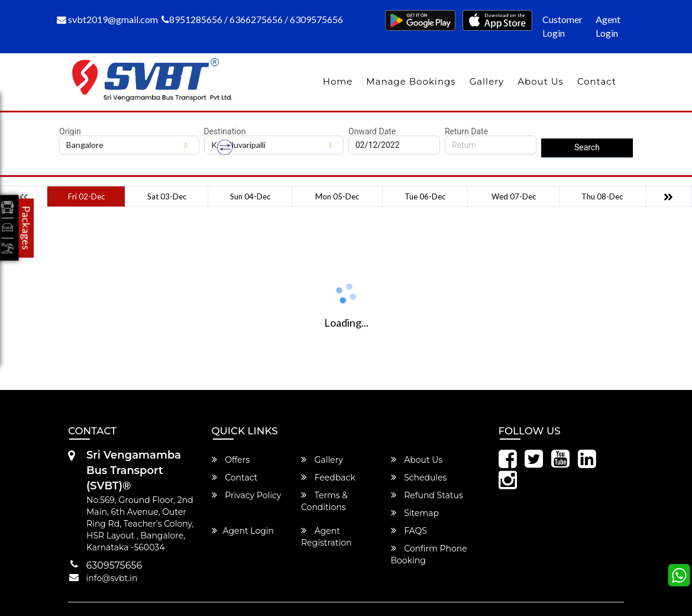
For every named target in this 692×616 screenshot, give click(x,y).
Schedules (419, 478)
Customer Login (562, 26)
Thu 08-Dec (602, 196)
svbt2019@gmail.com (107, 19)
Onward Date (372, 131)
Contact (597, 81)
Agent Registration (326, 537)
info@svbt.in (112, 578)
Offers (231, 460)
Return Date (466, 131)
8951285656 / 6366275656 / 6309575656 (252, 19)
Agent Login (608, 26)
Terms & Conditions (324, 501)
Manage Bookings (411, 81)
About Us (541, 81)
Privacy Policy (247, 495)
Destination (225, 131)
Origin (70, 131)
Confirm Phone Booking (429, 554)
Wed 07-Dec (514, 196)
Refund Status (427, 495)
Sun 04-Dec (250, 196)
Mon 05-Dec (337, 196)
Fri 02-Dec (86, 196)
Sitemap (415, 513)
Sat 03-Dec (167, 196)
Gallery (487, 81)
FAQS (409, 531)
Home (338, 81)
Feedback (328, 478)
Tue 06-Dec (425, 196)
